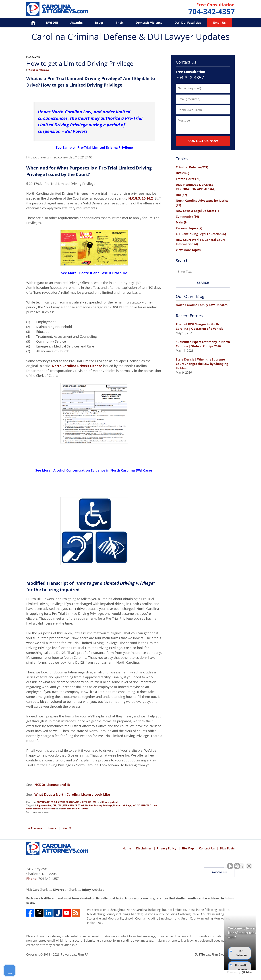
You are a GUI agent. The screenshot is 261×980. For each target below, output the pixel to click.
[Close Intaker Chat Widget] (249, 864)
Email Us (219, 23)
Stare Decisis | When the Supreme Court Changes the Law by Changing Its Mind (202, 364)
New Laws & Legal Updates (198, 211)
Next (67, 828)
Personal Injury (189, 228)
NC (134, 805)
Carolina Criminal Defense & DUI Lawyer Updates (57, 9)
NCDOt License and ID (53, 785)
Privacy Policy (166, 848)
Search (203, 283)
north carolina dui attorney (41, 809)
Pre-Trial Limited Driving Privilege (105, 147)
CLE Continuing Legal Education (201, 234)
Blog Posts (227, 848)
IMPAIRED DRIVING (74, 805)
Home (31, 23)
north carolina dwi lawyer (74, 809)
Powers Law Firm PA (75, 954)
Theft (120, 23)
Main (182, 222)
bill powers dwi (43, 805)
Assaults (76, 23)
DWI (95, 802)
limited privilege (122, 805)
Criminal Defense (192, 167)
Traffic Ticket (188, 179)
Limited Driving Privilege (99, 805)
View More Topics (188, 250)
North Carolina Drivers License (77, 366)
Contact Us (207, 848)
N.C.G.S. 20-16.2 (141, 198)
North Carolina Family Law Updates (202, 305)
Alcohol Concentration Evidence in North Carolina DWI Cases (103, 470)
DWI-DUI (52, 23)
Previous (35, 828)
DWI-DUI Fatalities (188, 23)
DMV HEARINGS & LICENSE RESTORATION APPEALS (64, 802)
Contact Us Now (203, 141)
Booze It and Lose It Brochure (103, 273)
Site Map (188, 848)
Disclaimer (144, 848)
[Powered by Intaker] (230, 972)
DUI (55, 805)
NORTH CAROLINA (147, 805)
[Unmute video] (197, 864)
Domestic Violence (149, 23)
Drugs (99, 23)
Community (187, 217)
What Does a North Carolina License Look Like (72, 794)
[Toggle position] (241, 864)
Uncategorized (110, 802)
